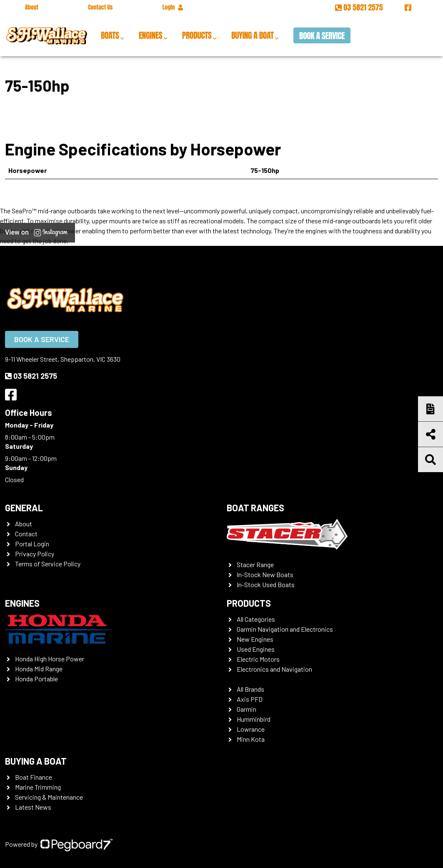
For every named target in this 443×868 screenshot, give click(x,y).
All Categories (256, 619)
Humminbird (254, 719)
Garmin (247, 709)
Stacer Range (255, 564)
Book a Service (322, 36)
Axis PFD (250, 699)
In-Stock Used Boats (266, 584)
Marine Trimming (38, 787)
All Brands (250, 689)
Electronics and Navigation (274, 669)
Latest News (33, 807)
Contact (26, 534)
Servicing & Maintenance (49, 797)
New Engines (255, 639)
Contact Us (100, 7)
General (24, 508)
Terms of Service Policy (48, 564)
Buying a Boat (252, 35)
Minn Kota (251, 739)
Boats (110, 35)
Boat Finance (34, 777)
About (32, 7)
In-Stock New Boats (265, 574)
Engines (150, 35)
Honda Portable (36, 679)
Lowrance (251, 729)
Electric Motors (258, 659)
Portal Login (32, 544)
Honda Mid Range (39, 669)
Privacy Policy (35, 554)
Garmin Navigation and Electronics (285, 629)
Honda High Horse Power (50, 659)
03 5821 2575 (360, 7)
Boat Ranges (255, 508)
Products (197, 35)
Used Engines (256, 649)
